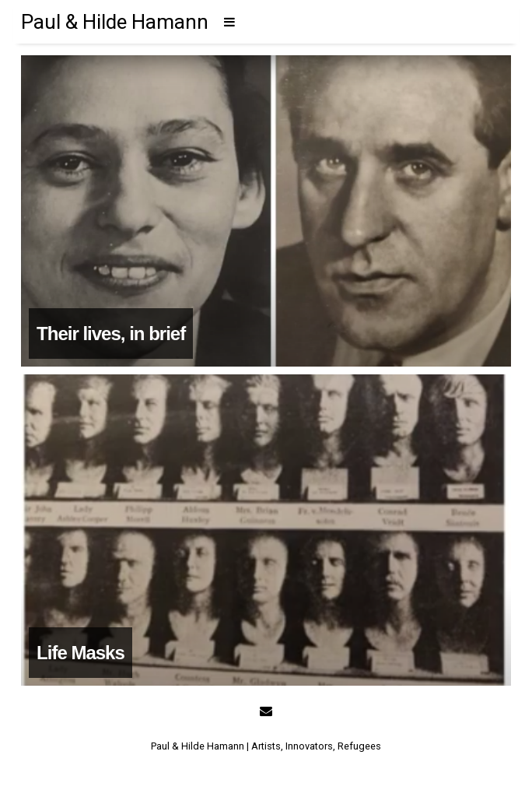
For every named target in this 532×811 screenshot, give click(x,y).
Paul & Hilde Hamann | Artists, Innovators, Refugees (266, 746)
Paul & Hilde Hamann (115, 22)
